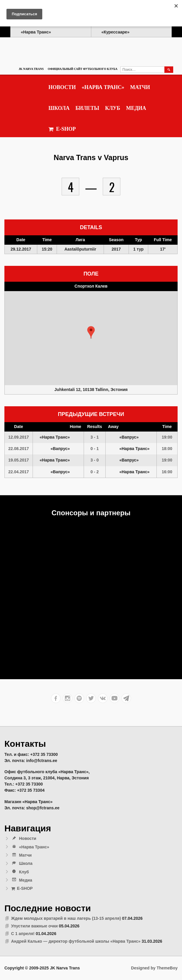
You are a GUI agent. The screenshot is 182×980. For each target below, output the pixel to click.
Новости (62, 87)
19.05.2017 (18, 460)
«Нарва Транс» (103, 87)
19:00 (167, 437)
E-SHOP (62, 129)
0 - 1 (95, 449)
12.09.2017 (18, 437)
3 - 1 (95, 437)
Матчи (140, 87)
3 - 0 (95, 460)
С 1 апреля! (23, 934)
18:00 (167, 449)
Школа (59, 108)
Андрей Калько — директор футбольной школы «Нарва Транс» (76, 941)
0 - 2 (95, 472)
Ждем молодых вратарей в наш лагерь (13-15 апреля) (66, 918)
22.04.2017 (18, 472)
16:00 (167, 472)
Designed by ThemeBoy (154, 968)
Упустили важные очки (34, 926)
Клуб (113, 108)
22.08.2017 (18, 449)
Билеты (87, 108)
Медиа (136, 108)
